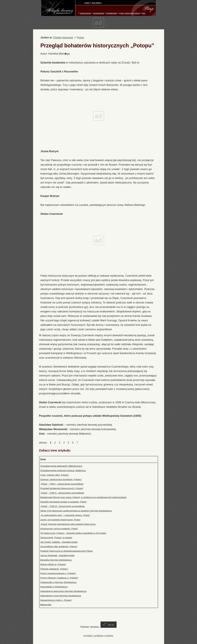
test (144, 13)
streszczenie (85, 13)
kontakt (88, 636)
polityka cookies (104, 636)
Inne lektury (97, 3)
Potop (87, 3)
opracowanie (99, 13)
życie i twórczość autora (130, 13)
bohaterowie (112, 13)
